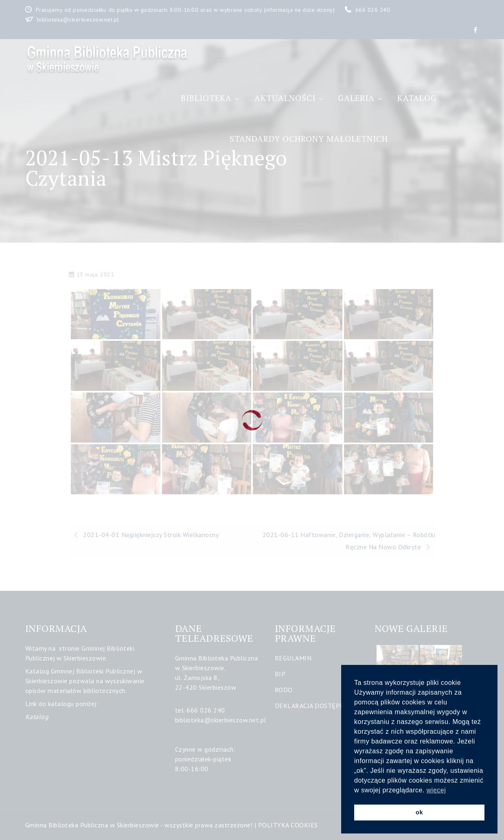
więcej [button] (436, 790)
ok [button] (419, 812)
